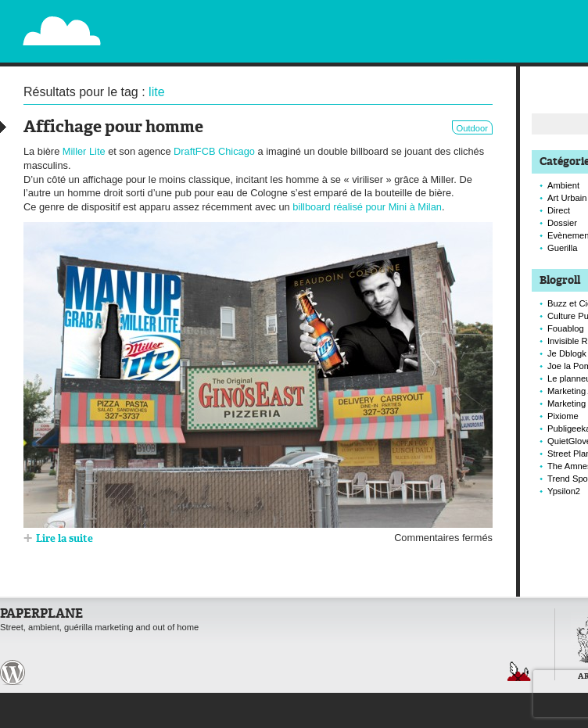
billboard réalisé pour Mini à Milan (367, 207)
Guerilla (563, 248)
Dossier (562, 223)
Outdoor (472, 128)
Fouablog (566, 328)
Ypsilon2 (564, 491)
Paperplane (158, 22)
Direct (559, 210)
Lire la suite (65, 539)
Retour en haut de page (519, 671)
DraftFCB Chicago (214, 151)
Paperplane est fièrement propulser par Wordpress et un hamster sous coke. (13, 672)
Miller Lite (84, 151)
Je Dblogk (567, 353)
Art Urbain (567, 198)
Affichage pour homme (113, 128)
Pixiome (563, 416)
